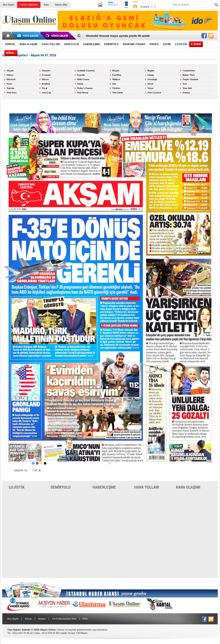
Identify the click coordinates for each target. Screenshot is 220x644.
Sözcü (150, 84)
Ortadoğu (152, 79)
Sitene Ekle (61, 5)
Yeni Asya (12, 93)
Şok (114, 84)
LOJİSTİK (17, 487)
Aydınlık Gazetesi (86, 71)
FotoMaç (117, 75)
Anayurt (46, 71)
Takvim (10, 88)
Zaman (186, 93)
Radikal (46, 84)
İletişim (42, 619)
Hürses (45, 79)
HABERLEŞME (104, 487)
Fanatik (81, 75)
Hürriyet (11, 79)
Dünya (10, 75)
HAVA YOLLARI (147, 487)
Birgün (116, 71)
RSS (85, 619)
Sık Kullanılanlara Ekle (64, 619)
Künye (28, 619)
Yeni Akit (187, 88)
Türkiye (116, 88)
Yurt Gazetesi (154, 93)
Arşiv (46, 5)
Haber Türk (189, 75)
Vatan (150, 88)
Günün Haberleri (29, 5)
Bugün (151, 71)
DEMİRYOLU (61, 487)
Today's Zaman (85, 88)
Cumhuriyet (189, 71)
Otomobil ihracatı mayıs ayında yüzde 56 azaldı (118, 36)
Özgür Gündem (190, 79)
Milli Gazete (83, 79)
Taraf (45, 88)
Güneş (151, 75)
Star (185, 84)
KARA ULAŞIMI (188, 487)
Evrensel (46, 75)
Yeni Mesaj (83, 93)
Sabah (80, 84)
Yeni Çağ (46, 93)
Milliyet (116, 79)
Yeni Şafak (118, 93)
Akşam (10, 71)
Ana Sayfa (8, 5)
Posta (9, 84)
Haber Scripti (68, 633)
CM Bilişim (82, 633)
